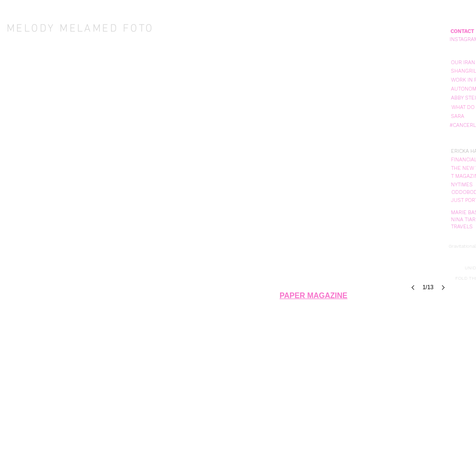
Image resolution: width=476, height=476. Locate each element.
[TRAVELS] (462, 227)
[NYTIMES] (462, 185)
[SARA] (458, 116)
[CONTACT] (462, 31)
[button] (463, 63)
